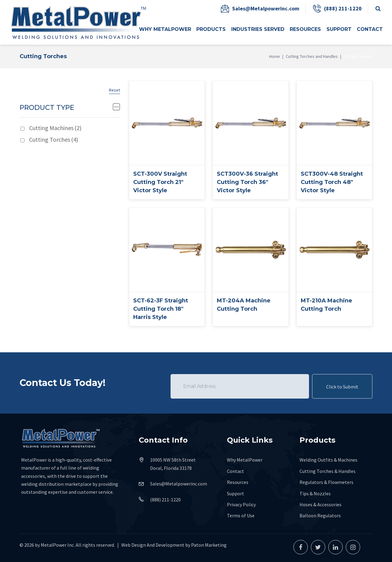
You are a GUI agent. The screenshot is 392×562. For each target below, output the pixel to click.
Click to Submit (342, 396)
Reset (115, 90)
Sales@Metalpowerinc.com (266, 8)
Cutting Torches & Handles (328, 471)
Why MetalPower (245, 460)
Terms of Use (241, 515)
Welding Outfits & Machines (328, 460)
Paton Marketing (209, 545)
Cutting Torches (54, 139)
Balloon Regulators (320, 515)
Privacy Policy (241, 504)
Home (275, 56)
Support (236, 493)
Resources (238, 482)
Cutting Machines (55, 128)
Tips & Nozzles (315, 493)
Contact (236, 471)
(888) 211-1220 (343, 8)
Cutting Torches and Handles (312, 56)
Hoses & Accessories (320, 504)
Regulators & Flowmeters (326, 482)
